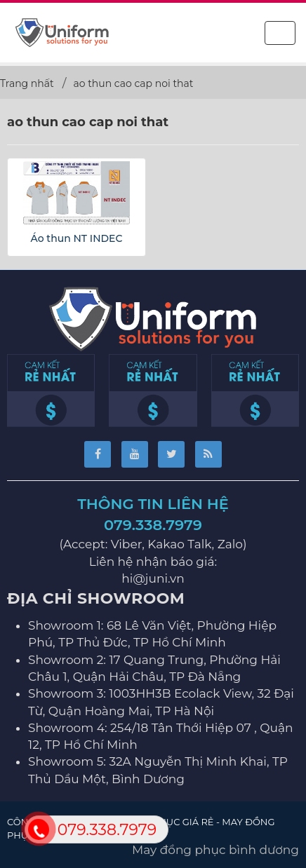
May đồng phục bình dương (215, 850)
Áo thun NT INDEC (77, 238)
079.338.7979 (153, 525)
